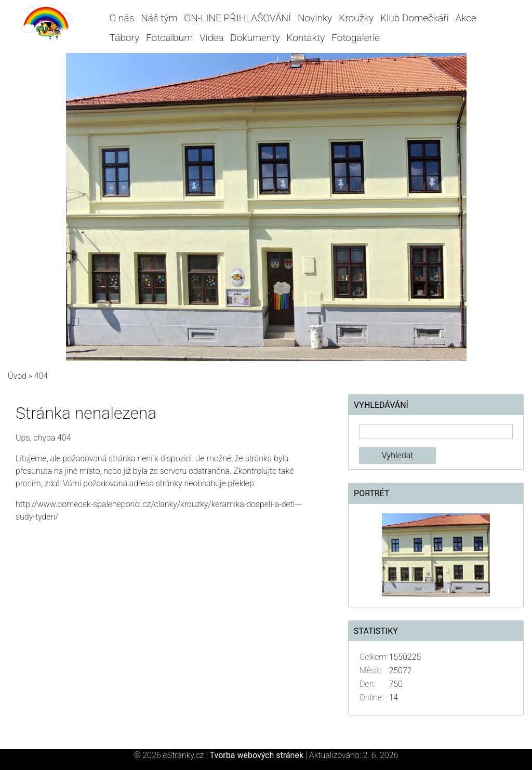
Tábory (125, 38)
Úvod (17, 376)
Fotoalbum (169, 38)
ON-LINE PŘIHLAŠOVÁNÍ (237, 18)
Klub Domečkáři (415, 18)
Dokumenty (255, 38)
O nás (122, 18)
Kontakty (305, 38)
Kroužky (356, 18)
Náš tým (159, 18)
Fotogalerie (356, 38)
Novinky (315, 18)
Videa (211, 38)
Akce (466, 18)
